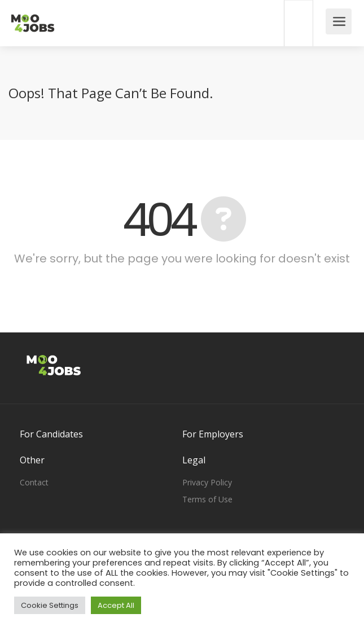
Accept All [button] (116, 605)
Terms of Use (207, 499)
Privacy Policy (207, 482)
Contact (34, 482)
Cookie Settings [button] (50, 605)
